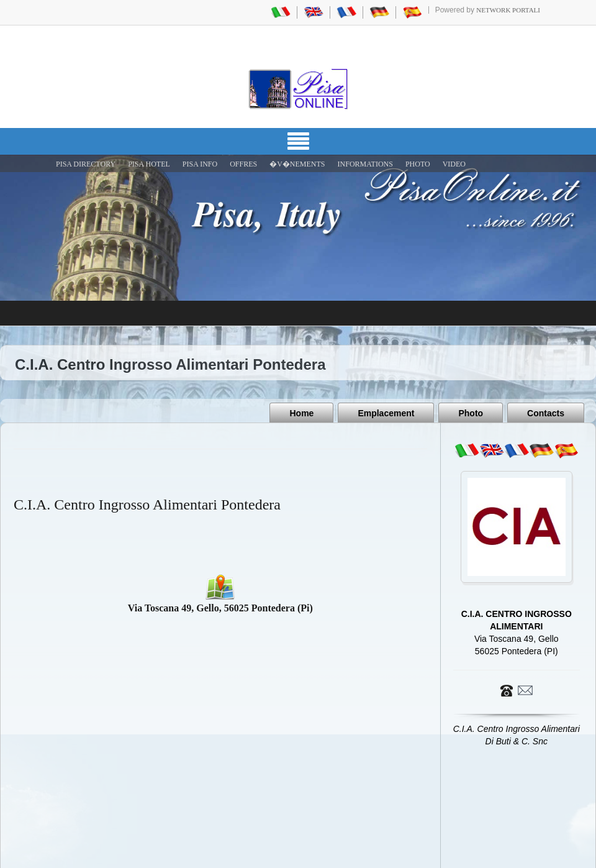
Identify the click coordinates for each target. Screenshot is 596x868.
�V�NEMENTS (297, 164)
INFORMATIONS (365, 164)
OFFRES (243, 164)
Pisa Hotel (149, 164)
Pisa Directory (86, 164)
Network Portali (508, 10)
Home (301, 413)
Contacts (546, 413)
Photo (471, 413)
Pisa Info (200, 164)
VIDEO (454, 164)
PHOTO (418, 164)
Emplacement (386, 413)
